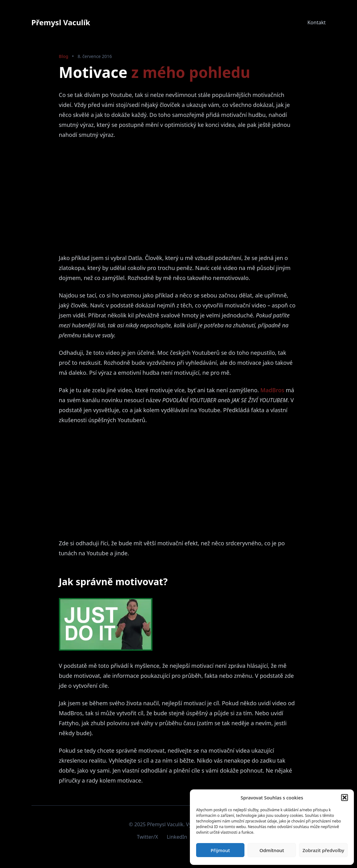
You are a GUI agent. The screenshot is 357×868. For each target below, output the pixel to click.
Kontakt (317, 22)
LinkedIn (177, 837)
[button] (345, 798)
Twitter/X (147, 837)
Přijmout (220, 850)
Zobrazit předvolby (323, 850)
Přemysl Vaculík (61, 22)
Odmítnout (272, 850)
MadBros (272, 390)
